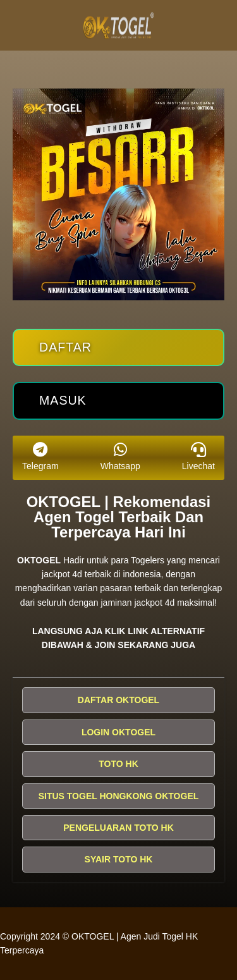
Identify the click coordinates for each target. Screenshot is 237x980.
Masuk (63, 400)
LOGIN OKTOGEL (118, 732)
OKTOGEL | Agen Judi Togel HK (135, 936)
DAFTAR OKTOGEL (118, 700)
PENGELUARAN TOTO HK (118, 828)
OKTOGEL (39, 560)
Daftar (65, 347)
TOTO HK (118, 764)
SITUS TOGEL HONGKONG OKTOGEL (119, 796)
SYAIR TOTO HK (119, 859)
